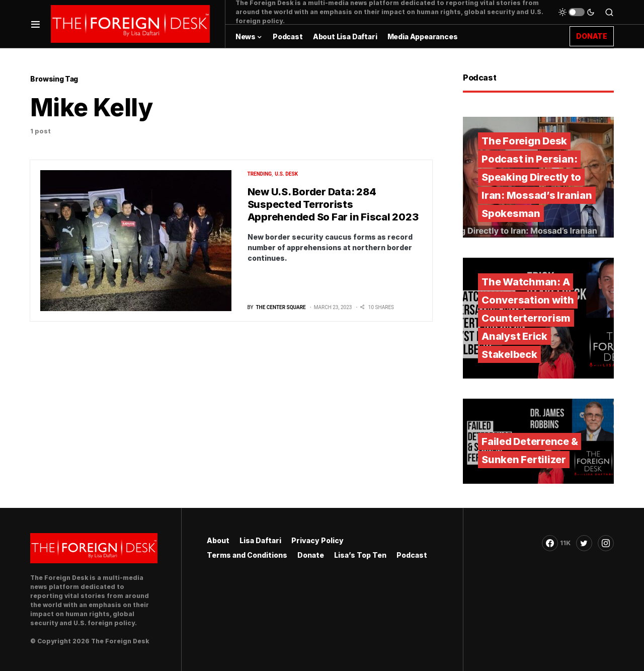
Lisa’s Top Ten (360, 555)
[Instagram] (606, 543)
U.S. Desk (286, 174)
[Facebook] (556, 543)
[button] (35, 24)
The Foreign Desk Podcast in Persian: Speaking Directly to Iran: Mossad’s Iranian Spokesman (537, 177)
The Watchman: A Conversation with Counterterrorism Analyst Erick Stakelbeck (528, 318)
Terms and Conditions (247, 555)
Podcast (412, 555)
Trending (260, 174)
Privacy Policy (317, 540)
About (218, 540)
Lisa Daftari (260, 540)
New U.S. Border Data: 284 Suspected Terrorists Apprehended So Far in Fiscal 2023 (333, 204)
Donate (311, 555)
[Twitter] (584, 543)
